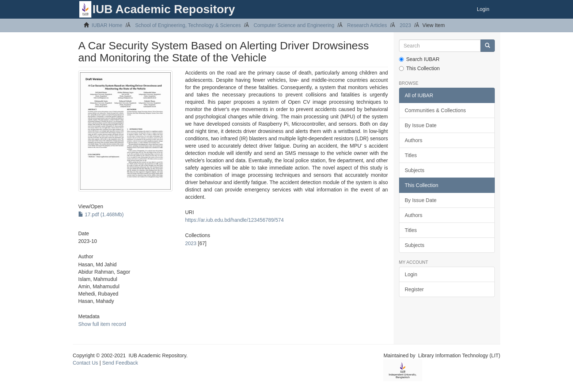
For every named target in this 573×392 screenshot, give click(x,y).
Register (414, 289)
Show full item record (102, 324)
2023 (405, 25)
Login (411, 274)
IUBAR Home (107, 25)
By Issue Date (421, 125)
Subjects (415, 170)
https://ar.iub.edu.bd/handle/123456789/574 (234, 220)
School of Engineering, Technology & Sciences (188, 25)
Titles (411, 155)
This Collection (420, 68)
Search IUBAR (419, 59)
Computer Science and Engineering (294, 25)
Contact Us (85, 363)
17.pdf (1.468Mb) (101, 214)
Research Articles (367, 25)
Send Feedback (120, 363)
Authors (414, 140)
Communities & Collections (435, 110)
